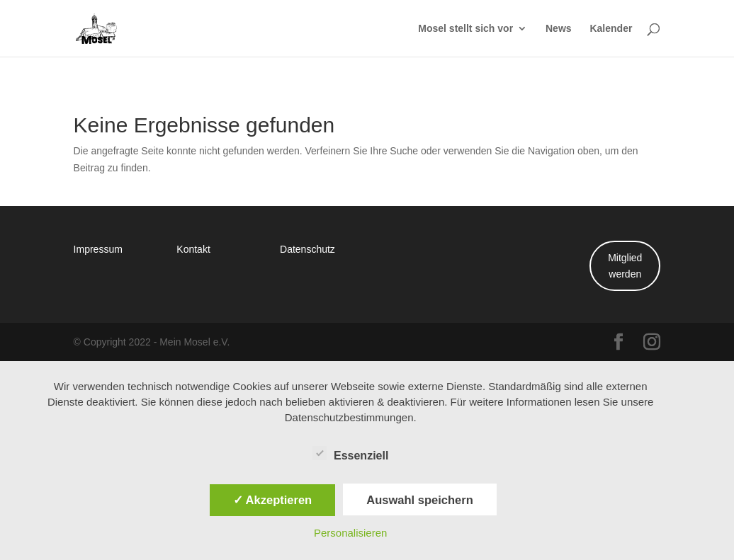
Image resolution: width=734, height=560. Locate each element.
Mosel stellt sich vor (465, 29)
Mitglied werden (625, 266)
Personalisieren (350, 533)
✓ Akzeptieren (273, 500)
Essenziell (350, 454)
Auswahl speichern (419, 500)
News (559, 29)
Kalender (611, 29)
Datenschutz (307, 249)
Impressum (98, 249)
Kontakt (193, 249)
